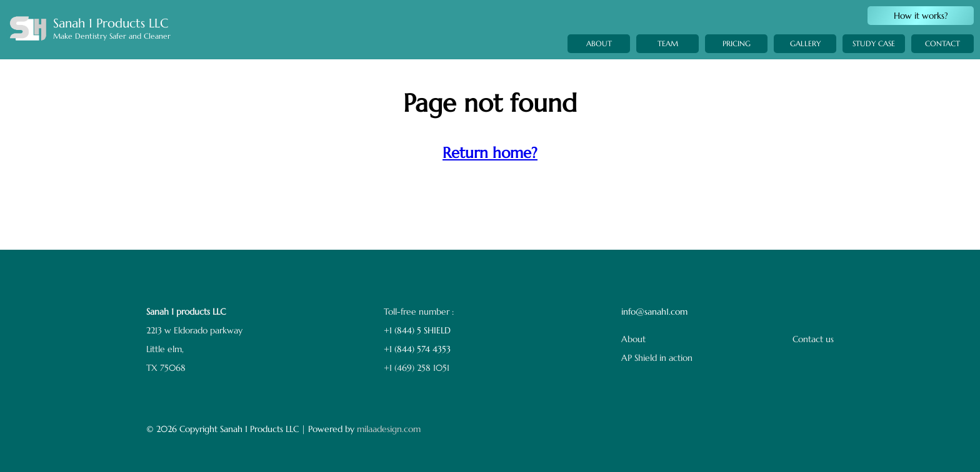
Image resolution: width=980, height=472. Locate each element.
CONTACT (942, 62)
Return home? (490, 153)
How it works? (921, 16)
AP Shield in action (657, 358)
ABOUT (599, 43)
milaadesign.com (389, 429)
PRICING (737, 49)
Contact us (813, 339)
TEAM (668, 45)
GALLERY (805, 54)
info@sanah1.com (654, 312)
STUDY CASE (874, 59)
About (633, 339)
